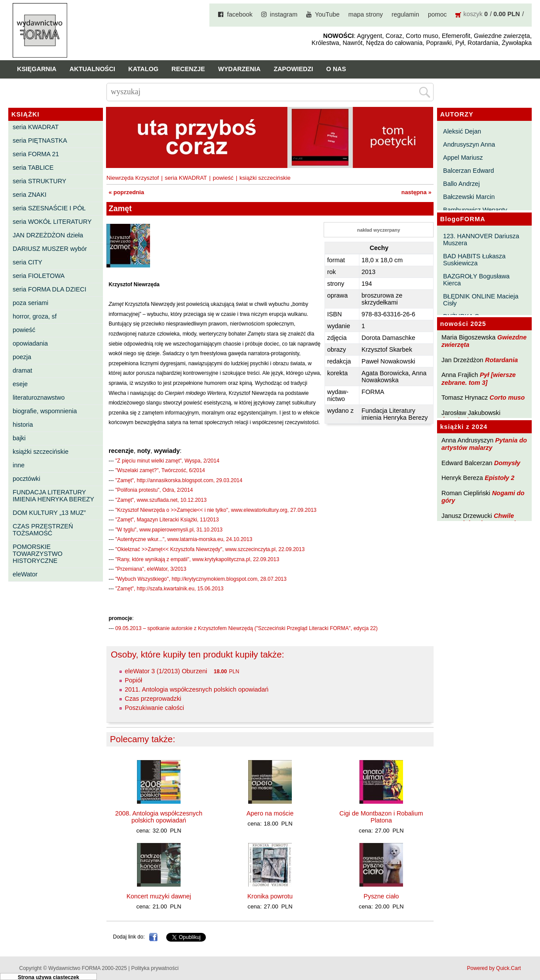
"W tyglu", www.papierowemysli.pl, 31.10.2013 (169, 530)
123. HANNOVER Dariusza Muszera (481, 240)
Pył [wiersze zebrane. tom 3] (478, 379)
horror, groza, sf (35, 316)
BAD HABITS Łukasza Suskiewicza (474, 260)
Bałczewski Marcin (469, 197)
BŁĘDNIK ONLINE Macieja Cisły (481, 300)
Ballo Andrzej (461, 184)
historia (23, 425)
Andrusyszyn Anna (469, 144)
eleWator (25, 574)
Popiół (133, 680)
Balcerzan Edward (469, 171)
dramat (22, 370)
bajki (19, 438)
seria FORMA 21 (36, 154)
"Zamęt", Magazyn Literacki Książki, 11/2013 (167, 520)
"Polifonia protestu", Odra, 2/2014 (154, 490)
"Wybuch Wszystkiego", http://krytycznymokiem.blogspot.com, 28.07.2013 (201, 579)
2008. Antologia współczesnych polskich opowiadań (159, 817)
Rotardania (501, 360)
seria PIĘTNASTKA (40, 140)
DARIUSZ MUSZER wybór (50, 249)
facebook (239, 14)
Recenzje (188, 69)
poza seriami (31, 303)
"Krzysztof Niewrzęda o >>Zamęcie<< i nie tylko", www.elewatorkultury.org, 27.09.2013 (216, 510)
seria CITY (27, 262)
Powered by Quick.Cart (494, 968)
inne (19, 465)
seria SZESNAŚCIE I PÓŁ (49, 208)
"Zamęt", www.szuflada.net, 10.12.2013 (161, 500)
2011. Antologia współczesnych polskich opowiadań (197, 689)
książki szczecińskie (41, 452)
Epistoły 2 (499, 478)
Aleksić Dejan (462, 131)
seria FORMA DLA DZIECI (50, 289)
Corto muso (507, 397)
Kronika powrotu (270, 896)
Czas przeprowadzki (153, 699)
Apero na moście (270, 813)
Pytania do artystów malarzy (484, 444)
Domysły (507, 463)
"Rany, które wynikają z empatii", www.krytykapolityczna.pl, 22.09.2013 (197, 559)
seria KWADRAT (36, 127)
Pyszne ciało (381, 896)
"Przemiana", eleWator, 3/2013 (151, 569)
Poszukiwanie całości (154, 708)
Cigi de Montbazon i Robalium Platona (381, 817)
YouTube (327, 14)
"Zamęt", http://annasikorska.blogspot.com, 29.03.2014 (179, 480)
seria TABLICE (33, 168)
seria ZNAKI (30, 195)
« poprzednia (126, 192)
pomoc (437, 14)
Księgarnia (37, 69)
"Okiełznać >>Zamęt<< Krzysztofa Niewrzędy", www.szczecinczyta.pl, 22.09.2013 (210, 549)
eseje (20, 384)
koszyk (473, 14)
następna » (416, 192)
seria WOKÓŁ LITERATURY (52, 222)
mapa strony (366, 14)
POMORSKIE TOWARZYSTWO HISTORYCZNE (38, 554)
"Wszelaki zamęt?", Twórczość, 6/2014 (160, 470)
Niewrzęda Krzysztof (133, 178)
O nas (336, 69)
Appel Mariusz (463, 158)
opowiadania (30, 343)
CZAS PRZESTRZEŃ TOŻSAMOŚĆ (43, 530)
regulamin (405, 14)
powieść (24, 330)
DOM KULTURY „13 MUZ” (49, 513)
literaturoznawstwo (39, 397)
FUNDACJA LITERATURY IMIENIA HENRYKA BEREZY (53, 496)
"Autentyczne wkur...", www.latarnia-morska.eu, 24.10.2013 (184, 539)
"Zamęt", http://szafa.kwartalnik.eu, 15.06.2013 (169, 589)
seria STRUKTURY (39, 181)
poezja (22, 357)
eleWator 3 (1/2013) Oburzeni (166, 671)
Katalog (143, 69)
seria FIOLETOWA (39, 276)
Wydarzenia (239, 69)
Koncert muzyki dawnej (159, 896)
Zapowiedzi (293, 69)
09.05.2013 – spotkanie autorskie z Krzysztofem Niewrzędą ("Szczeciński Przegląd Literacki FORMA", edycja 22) (246, 628)
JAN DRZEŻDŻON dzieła (48, 235)
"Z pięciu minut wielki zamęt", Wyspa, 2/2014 (167, 461)
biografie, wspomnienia (45, 411)
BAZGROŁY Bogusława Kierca (477, 280)
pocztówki (26, 479)
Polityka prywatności (155, 968)
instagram (284, 14)
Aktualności (92, 69)
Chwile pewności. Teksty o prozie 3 (483, 519)
